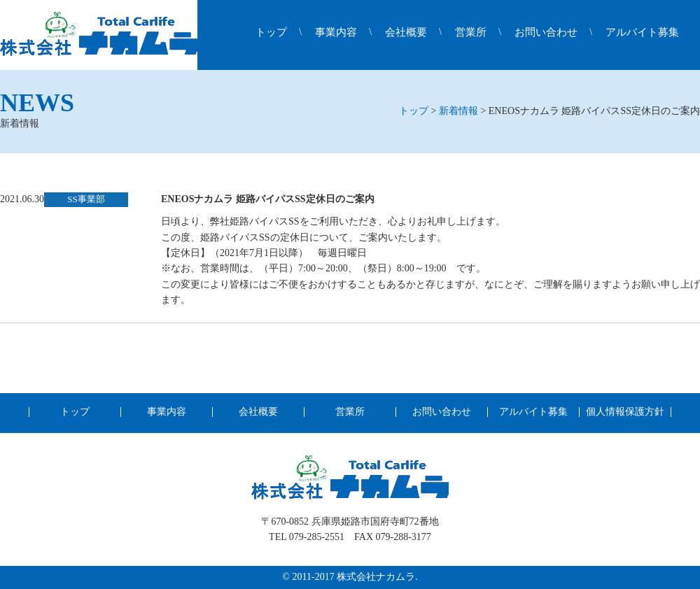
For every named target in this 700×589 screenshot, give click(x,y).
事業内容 (336, 33)
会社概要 (406, 33)
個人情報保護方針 (625, 412)
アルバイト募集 (642, 33)
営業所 (471, 33)
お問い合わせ (546, 33)
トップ (271, 33)
